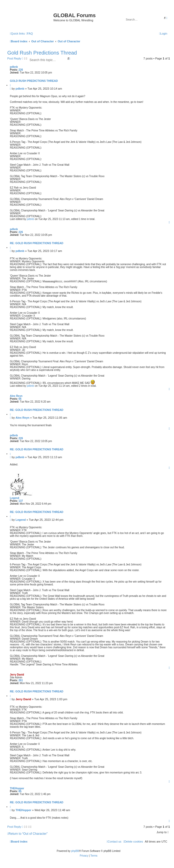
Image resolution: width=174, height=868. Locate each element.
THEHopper (17, 788)
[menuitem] (29, 34)
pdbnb (14, 67)
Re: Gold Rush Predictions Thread (37, 243)
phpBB (75, 851)
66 (20, 399)
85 (20, 791)
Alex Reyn (16, 396)
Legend (15, 498)
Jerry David (17, 675)
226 (21, 70)
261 (21, 680)
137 (21, 501)
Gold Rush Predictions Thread (42, 53)
